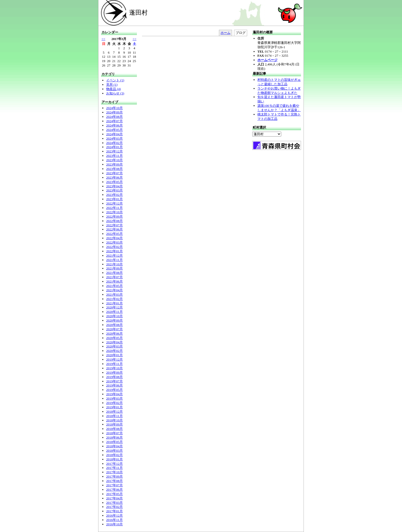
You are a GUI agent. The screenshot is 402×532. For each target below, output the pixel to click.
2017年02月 (114, 507)
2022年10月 (114, 212)
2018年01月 (114, 459)
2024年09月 (114, 112)
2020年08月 (114, 325)
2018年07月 (114, 433)
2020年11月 (114, 312)
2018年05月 (114, 442)
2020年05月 (114, 338)
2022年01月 (114, 251)
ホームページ (267, 60)
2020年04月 (114, 342)
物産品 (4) (113, 89)
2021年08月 (114, 273)
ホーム (225, 33)
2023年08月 (114, 169)
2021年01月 (114, 303)
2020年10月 (114, 316)
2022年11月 (114, 208)
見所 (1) (112, 85)
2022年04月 (114, 238)
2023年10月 (114, 160)
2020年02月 (114, 351)
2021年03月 (114, 294)
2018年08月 (114, 429)
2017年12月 (114, 464)
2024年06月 (114, 125)
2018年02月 (114, 455)
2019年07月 (114, 381)
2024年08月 (114, 117)
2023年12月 (114, 151)
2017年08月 (114, 481)
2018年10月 (114, 420)
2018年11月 (114, 416)
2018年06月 (114, 437)
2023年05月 (114, 182)
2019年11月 (114, 364)
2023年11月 (114, 156)
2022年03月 (114, 242)
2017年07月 (114, 485)
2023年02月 (114, 195)
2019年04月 (114, 394)
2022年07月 (114, 225)
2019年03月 (114, 398)
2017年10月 (114, 472)
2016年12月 (114, 515)
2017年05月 (114, 494)
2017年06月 (114, 490)
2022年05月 (114, 234)
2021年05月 (114, 286)
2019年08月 (114, 377)
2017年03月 (114, 503)
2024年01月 (114, 147)
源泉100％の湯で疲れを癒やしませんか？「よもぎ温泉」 (279, 108)
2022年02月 (114, 247)
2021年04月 (114, 290)
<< (103, 39)
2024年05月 (114, 130)
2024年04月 (114, 134)
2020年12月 (114, 307)
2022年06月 (114, 229)
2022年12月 (114, 203)
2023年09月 (114, 164)
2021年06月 (114, 281)
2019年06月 (114, 385)
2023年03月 (114, 190)
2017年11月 (114, 468)
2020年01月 (114, 355)
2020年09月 (114, 320)
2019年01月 (114, 407)
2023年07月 (114, 173)
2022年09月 (114, 216)
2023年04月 (114, 186)
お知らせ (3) (115, 93)
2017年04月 (114, 498)
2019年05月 (114, 390)
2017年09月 (114, 476)
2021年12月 (114, 255)
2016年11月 (114, 520)
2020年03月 (114, 346)
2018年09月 (114, 424)
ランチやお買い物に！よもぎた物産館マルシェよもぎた (279, 91)
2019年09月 (114, 373)
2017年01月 (114, 511)
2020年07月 (114, 329)
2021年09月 (114, 268)
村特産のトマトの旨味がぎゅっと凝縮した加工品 (279, 82)
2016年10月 (114, 524)
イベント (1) (115, 80)
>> (134, 39)
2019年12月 (114, 359)
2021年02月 (114, 299)
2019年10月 (114, 368)
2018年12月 (114, 412)
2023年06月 (114, 177)
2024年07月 (114, 121)
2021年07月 (114, 277)
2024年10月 (114, 108)
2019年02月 (114, 403)
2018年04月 (114, 446)
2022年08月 (114, 221)
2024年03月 (114, 138)
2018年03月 (114, 451)
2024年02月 (114, 143)
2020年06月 (114, 333)
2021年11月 (114, 260)
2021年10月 (114, 264)
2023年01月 (114, 199)
